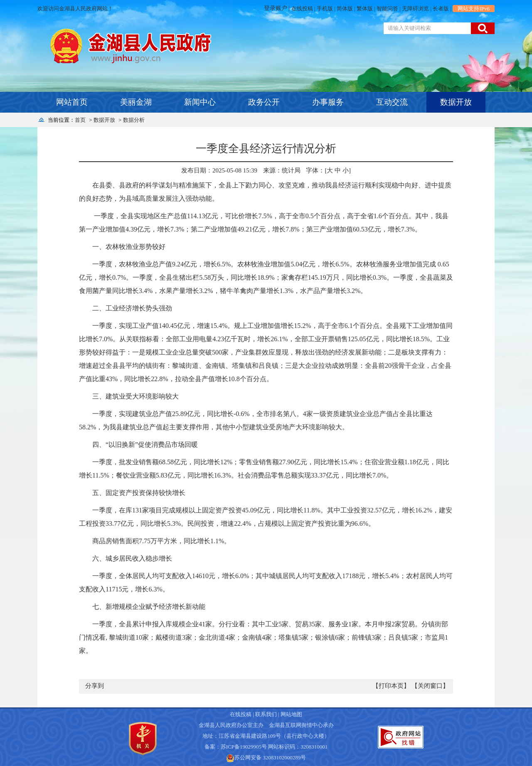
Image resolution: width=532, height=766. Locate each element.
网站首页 (72, 102)
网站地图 (291, 714)
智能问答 (387, 9)
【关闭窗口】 (430, 686)
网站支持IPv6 (474, 9)
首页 (80, 120)
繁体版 (365, 9)
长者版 (441, 9)
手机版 (325, 9)
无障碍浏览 (415, 9)
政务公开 (264, 102)
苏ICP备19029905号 (244, 747)
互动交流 (392, 102)
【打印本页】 (391, 686)
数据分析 (134, 120)
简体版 (345, 9)
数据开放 (456, 102)
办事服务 (328, 102)
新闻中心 (200, 102)
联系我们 (266, 714)
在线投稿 (302, 9)
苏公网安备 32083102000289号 (270, 757)
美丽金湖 (136, 102)
